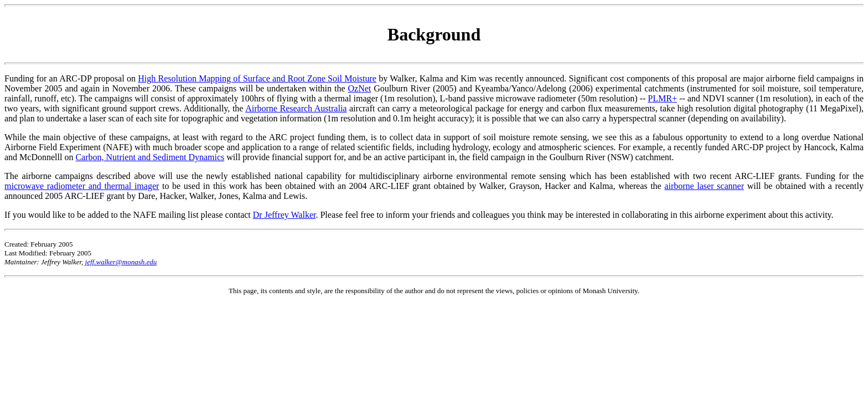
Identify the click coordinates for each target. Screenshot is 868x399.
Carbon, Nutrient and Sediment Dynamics (150, 157)
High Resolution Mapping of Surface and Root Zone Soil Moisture (257, 78)
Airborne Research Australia (296, 108)
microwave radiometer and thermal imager (82, 186)
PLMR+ (662, 98)
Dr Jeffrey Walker (285, 215)
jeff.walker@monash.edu (121, 262)
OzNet (359, 88)
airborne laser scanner (704, 186)
